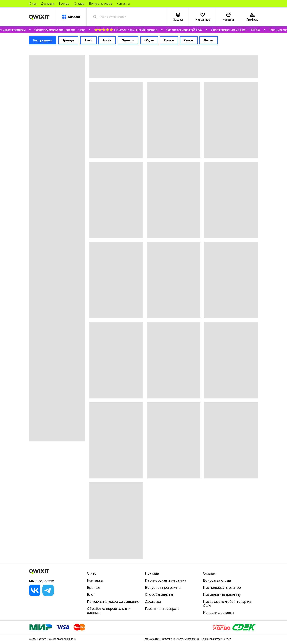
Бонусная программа (163, 587)
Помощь (152, 573)
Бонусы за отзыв (101, 4)
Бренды (64, 4)
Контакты (123, 4)
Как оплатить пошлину (222, 595)
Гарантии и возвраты (163, 609)
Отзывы (79, 4)
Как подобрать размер (222, 587)
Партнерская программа (166, 580)
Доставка (48, 4)
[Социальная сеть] (35, 590)
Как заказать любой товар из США (227, 604)
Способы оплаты (159, 595)
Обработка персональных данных (109, 611)
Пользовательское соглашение (113, 602)
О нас (33, 4)
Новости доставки (218, 613)
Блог (91, 595)
